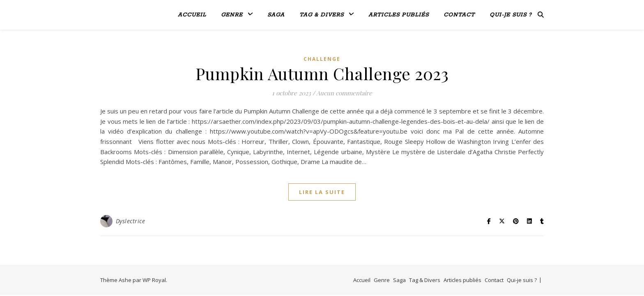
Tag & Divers (322, 15)
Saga (276, 15)
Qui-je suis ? (511, 15)
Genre (232, 15)
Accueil (192, 15)
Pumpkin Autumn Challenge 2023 (322, 73)
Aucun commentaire (344, 93)
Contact (459, 15)
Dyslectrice (131, 221)
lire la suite (322, 192)
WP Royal (154, 280)
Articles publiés (399, 15)
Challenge (322, 59)
